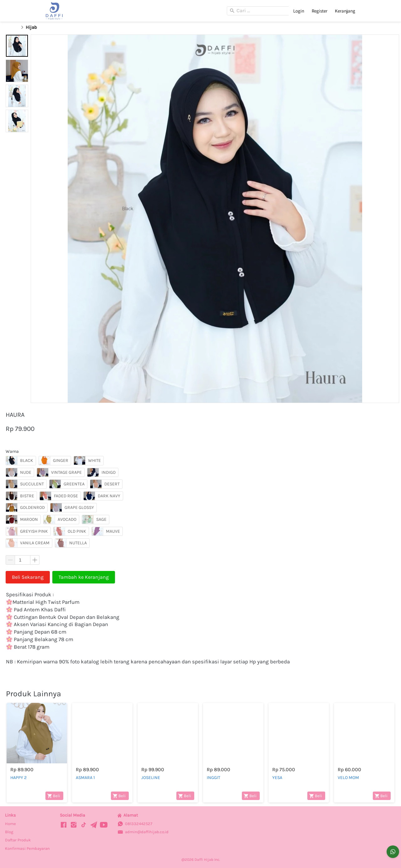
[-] (64, 825)
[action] (393, 852)
